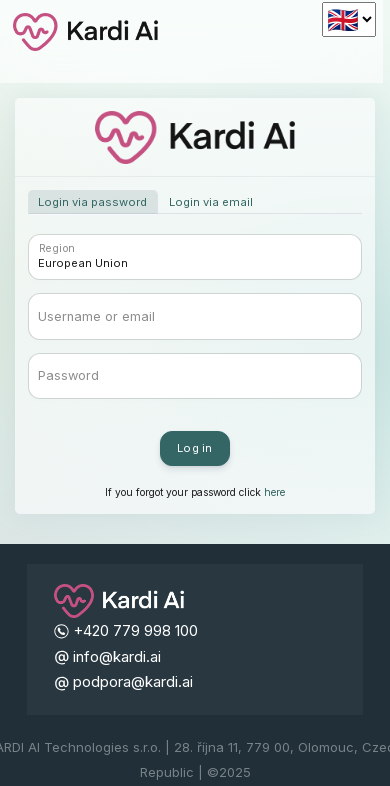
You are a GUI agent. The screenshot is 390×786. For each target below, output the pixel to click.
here (274, 492)
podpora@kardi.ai (133, 681)
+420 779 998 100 (135, 630)
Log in (195, 448)
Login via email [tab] (211, 202)
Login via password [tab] (92, 202)
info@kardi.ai (117, 656)
